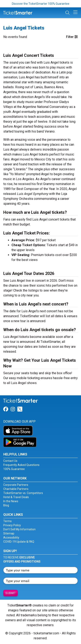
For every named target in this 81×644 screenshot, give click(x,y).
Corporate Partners (16, 485)
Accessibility (11, 538)
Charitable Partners (16, 489)
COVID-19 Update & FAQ (19, 542)
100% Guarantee (14, 469)
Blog (6, 505)
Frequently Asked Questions (21, 465)
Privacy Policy (12, 525)
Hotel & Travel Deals (16, 497)
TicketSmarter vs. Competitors (23, 493)
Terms (7, 521)
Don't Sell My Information (19, 529)
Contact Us (10, 461)
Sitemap (9, 533)
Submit (11, 593)
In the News (11, 501)
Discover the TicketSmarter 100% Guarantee (41, 4)
